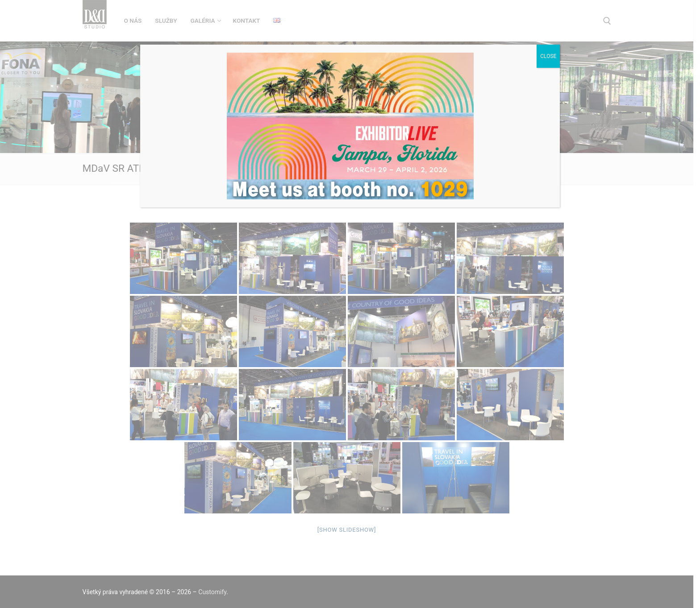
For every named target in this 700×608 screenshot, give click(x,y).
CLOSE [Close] (548, 56)
